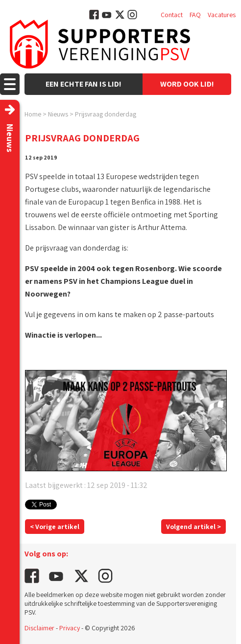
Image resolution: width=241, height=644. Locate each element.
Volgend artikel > (193, 527)
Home (33, 114)
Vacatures (222, 15)
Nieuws (58, 114)
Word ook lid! (187, 84)
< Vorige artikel (55, 527)
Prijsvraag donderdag (106, 114)
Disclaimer (39, 628)
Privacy (70, 628)
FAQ (195, 15)
